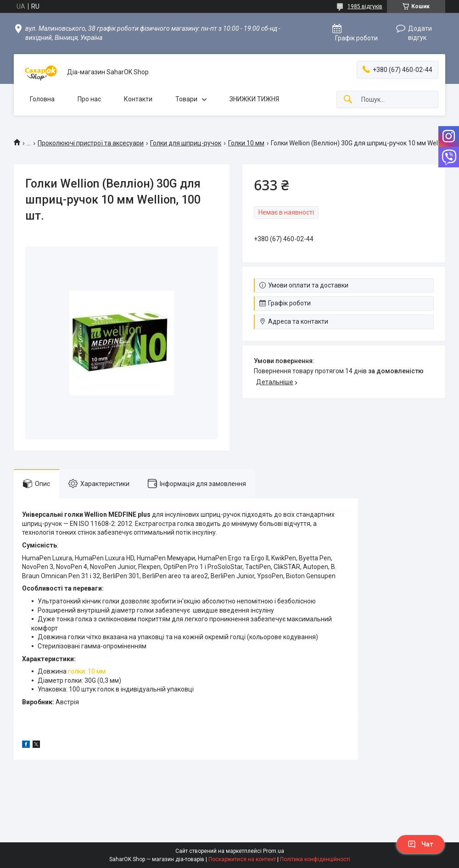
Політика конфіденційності (315, 859)
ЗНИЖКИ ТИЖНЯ (254, 99)
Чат (420, 844)
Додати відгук (420, 33)
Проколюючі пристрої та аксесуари (91, 143)
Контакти (138, 99)
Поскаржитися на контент (242, 859)
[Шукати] (348, 100)
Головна (42, 99)
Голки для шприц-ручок (186, 143)
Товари (186, 99)
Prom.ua (274, 851)
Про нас (89, 99)
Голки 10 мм (246, 143)
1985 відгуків (365, 6)
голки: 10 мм (87, 671)
